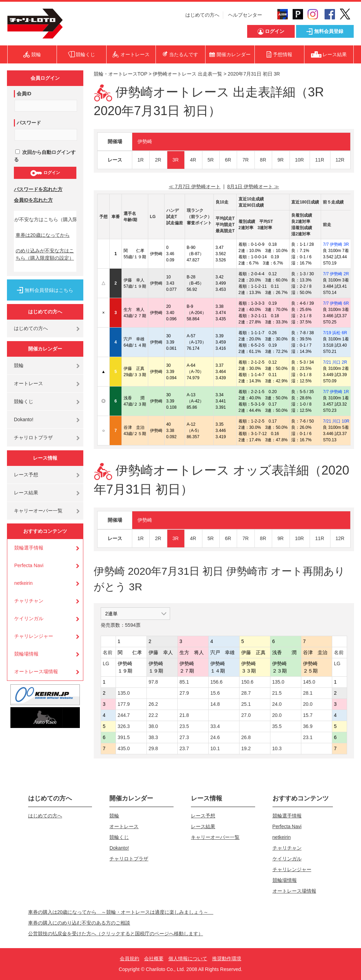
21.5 (277, 693)
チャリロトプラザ (33, 437)
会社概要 (154, 959)
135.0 (278, 682)
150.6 (247, 682)
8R (263, 160)
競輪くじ (24, 401)
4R (193, 160)
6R (228, 160)
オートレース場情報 (36, 671)
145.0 (309, 682)
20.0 (308, 704)
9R (280, 160)
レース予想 (26, 475)
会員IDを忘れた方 (33, 200)
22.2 (153, 715)
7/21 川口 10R (336, 421)
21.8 (184, 715)
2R (158, 160)
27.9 (184, 693)
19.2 (246, 748)
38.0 (153, 726)
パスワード (29, 123)
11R (320, 160)
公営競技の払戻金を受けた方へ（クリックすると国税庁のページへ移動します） (116, 934)
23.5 (184, 726)
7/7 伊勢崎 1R (336, 392)
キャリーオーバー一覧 (38, 511)
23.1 (308, 737)
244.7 (124, 715)
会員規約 (129, 959)
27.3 (184, 737)
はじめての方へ (202, 15)
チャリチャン (29, 601)
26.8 (246, 737)
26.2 (153, 704)
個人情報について (188, 959)
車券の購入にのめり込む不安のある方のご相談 (79, 923)
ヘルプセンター (245, 15)
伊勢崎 (145, 141)
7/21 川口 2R (335, 362)
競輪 (19, 365)
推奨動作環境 (227, 959)
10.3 (277, 748)
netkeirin (23, 583)
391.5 (124, 737)
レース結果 (26, 493)
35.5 (277, 726)
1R (141, 160)
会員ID (24, 94)
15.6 (215, 693)
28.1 (308, 693)
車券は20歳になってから (43, 235)
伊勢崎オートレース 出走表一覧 (187, 74)
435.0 (124, 748)
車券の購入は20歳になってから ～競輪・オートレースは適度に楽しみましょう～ (121, 912)
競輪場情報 (26, 654)
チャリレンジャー (34, 636)
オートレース (28, 383)
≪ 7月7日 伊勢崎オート (195, 187)
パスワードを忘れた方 (38, 189)
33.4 (215, 726)
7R (245, 160)
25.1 (246, 704)
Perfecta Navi (29, 565)
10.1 (215, 748)
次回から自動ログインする (45, 156)
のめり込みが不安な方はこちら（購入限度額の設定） (45, 254)
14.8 (215, 704)
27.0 (246, 715)
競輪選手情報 (29, 548)
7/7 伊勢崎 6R (336, 303)
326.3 (124, 726)
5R (211, 160)
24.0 (277, 704)
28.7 (246, 693)
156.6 (216, 682)
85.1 (184, 682)
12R (340, 160)
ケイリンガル (29, 618)
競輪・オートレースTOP (120, 74)
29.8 (153, 748)
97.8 (153, 682)
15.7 (308, 715)
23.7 (184, 748)
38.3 (153, 737)
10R (300, 160)
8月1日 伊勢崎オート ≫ (253, 187)
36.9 (308, 726)
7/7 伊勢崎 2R (336, 274)
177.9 (124, 704)
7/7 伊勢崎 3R (336, 244)
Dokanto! (24, 419)
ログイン (45, 173)
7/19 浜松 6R (335, 333)
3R (176, 160)
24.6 (215, 737)
